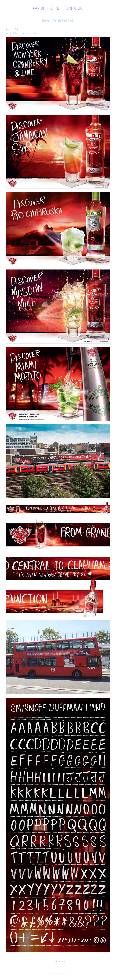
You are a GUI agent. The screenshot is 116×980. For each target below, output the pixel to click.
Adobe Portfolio (63, 974)
